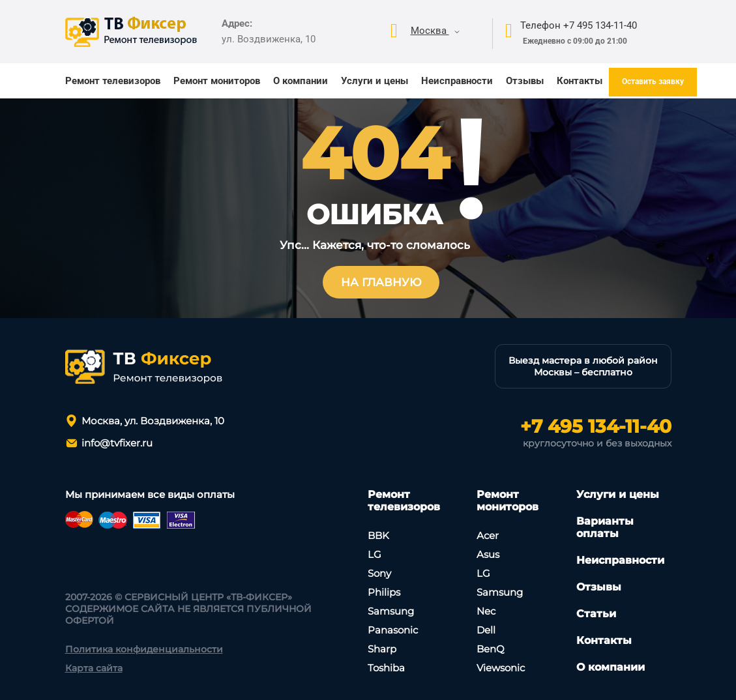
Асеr (488, 535)
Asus (488, 554)
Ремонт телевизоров (113, 81)
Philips (384, 592)
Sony (379, 573)
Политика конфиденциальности (144, 649)
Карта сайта (94, 668)
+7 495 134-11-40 (596, 426)
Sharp (382, 649)
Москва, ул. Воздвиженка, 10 (153, 421)
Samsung (391, 611)
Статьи (596, 614)
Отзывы (525, 81)
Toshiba (386, 668)
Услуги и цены (375, 81)
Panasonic (393, 630)
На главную (381, 282)
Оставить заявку (653, 81)
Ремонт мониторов (217, 81)
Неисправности (457, 81)
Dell (486, 630)
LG (375, 554)
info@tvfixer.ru (117, 443)
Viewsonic (501, 668)
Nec (486, 611)
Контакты (580, 81)
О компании (301, 81)
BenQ (491, 649)
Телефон (579, 25)
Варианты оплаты (605, 527)
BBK (378, 535)
